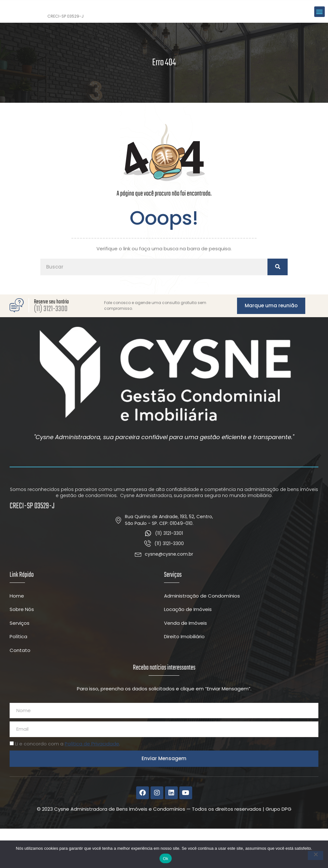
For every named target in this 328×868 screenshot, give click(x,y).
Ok (165, 859)
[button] (320, 31)
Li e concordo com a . (68, 783)
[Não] (316, 856)
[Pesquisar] (278, 306)
